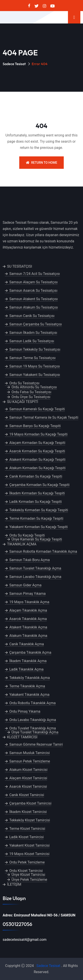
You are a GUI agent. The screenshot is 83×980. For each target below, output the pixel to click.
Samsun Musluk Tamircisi (30, 753)
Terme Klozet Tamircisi (27, 829)
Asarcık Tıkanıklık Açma (28, 619)
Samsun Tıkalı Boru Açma (30, 560)
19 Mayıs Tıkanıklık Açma (29, 602)
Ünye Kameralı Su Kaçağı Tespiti (37, 539)
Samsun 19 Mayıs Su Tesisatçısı (35, 366)
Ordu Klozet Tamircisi (26, 871)
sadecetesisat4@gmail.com (25, 940)
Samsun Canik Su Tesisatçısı (32, 316)
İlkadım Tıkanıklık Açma (28, 661)
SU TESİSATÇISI (20, 266)
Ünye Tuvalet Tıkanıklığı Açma (35, 732)
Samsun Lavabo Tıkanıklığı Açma (35, 577)
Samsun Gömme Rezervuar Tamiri (36, 744)
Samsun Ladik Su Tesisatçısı (32, 341)
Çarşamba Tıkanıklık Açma (30, 652)
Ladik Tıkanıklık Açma (26, 669)
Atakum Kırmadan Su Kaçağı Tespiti (37, 468)
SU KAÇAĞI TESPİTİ (23, 402)
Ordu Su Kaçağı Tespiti (27, 535)
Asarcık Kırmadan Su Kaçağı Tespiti (37, 451)
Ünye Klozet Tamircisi (28, 875)
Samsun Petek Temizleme (30, 761)
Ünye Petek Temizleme (29, 880)
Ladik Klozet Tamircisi (26, 837)
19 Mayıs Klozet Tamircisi (29, 854)
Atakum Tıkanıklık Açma (28, 636)
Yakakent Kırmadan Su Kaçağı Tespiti (39, 527)
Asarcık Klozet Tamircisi (28, 787)
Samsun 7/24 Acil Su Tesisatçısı (35, 274)
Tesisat (55, 966)
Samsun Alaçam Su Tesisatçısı (33, 282)
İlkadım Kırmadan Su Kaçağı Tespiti (37, 493)
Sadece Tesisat (14, 64)
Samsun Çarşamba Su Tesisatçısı (36, 324)
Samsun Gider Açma (25, 585)
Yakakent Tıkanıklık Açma (29, 695)
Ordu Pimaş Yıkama (25, 711)
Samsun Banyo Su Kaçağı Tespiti (35, 426)
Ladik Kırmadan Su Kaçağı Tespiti (36, 502)
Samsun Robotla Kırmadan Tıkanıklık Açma (43, 551)
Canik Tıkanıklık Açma (27, 644)
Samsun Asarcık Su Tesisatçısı (33, 291)
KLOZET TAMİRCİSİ (22, 737)
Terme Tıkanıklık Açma (27, 686)
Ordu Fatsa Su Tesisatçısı (31, 392)
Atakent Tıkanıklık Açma (28, 627)
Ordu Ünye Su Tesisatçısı (31, 397)
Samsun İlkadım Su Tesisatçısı (33, 333)
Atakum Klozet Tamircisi (28, 770)
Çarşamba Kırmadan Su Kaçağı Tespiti (39, 485)
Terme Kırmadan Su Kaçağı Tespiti (36, 518)
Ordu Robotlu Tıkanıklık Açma (33, 703)
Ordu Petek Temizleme (27, 862)
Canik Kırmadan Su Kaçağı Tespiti (36, 476)
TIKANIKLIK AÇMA (22, 544)
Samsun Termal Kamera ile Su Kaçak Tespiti (44, 417)
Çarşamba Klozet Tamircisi (30, 803)
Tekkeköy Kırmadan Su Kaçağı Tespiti (39, 510)
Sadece (42, 966)
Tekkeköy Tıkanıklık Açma (30, 678)
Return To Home (42, 163)
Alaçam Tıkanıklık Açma (28, 610)
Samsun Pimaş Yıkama (27, 594)
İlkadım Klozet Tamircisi (28, 812)
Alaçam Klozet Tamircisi (28, 778)
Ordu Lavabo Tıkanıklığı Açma (33, 720)
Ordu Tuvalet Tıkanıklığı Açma (33, 728)
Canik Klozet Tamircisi (27, 795)
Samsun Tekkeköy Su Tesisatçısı (35, 349)
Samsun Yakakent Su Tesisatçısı (35, 375)
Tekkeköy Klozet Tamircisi (30, 820)
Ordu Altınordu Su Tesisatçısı (34, 387)
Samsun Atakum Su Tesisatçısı (34, 307)
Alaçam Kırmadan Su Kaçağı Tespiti (37, 443)
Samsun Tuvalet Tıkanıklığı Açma (35, 568)
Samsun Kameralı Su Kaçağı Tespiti (37, 409)
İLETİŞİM (14, 884)
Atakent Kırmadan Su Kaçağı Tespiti (37, 460)
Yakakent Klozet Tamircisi (29, 845)
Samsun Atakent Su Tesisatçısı (34, 299)
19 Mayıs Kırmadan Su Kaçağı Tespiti (38, 434)
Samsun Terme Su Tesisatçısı (32, 358)
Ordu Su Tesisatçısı (24, 383)
